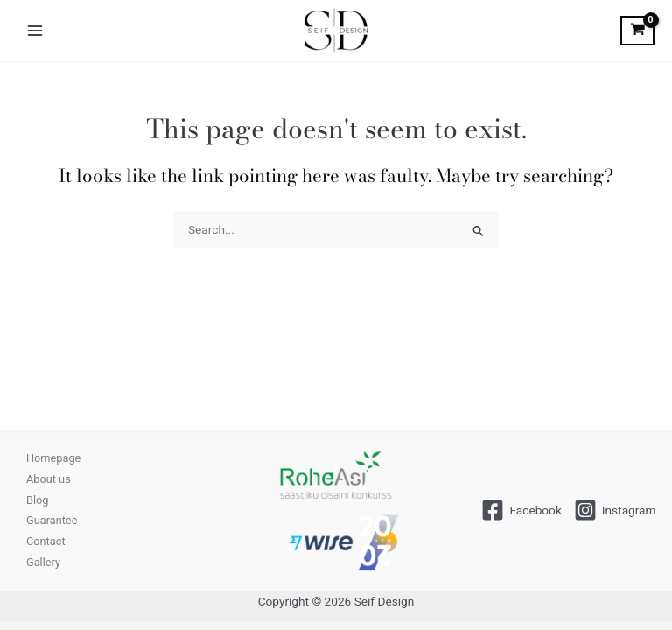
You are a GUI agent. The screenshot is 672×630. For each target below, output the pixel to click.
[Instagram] (615, 510)
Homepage (53, 458)
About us (49, 479)
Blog (37, 500)
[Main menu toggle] (35, 30)
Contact (46, 541)
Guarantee (52, 520)
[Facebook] (521, 510)
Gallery (43, 562)
